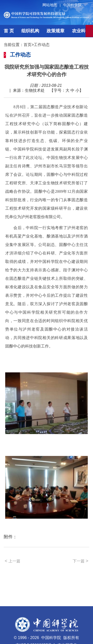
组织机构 (30, 31)
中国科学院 (72, 5)
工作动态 (42, 45)
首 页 (9, 31)
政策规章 (56, 31)
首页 (28, 45)
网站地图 (52, 5)
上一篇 (13, 561)
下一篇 (80, 561)
